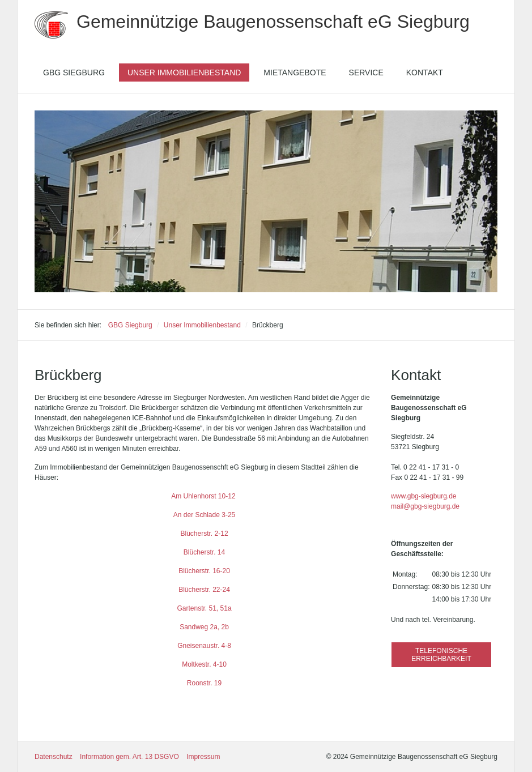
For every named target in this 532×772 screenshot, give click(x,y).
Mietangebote (295, 72)
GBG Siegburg (74, 72)
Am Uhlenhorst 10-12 (204, 496)
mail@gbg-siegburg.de (425, 506)
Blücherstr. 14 (204, 552)
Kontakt (425, 72)
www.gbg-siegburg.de (424, 496)
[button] (441, 655)
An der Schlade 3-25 (204, 515)
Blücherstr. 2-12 (205, 534)
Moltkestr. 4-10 (204, 664)
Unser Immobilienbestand (184, 72)
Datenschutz (54, 757)
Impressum (203, 757)
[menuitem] (74, 72)
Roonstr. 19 (204, 683)
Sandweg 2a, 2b (204, 627)
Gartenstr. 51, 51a (205, 608)
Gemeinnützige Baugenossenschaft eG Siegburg (273, 22)
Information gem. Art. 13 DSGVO (129, 757)
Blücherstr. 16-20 (204, 571)
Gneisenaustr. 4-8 (204, 646)
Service (366, 72)
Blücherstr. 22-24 (204, 590)
